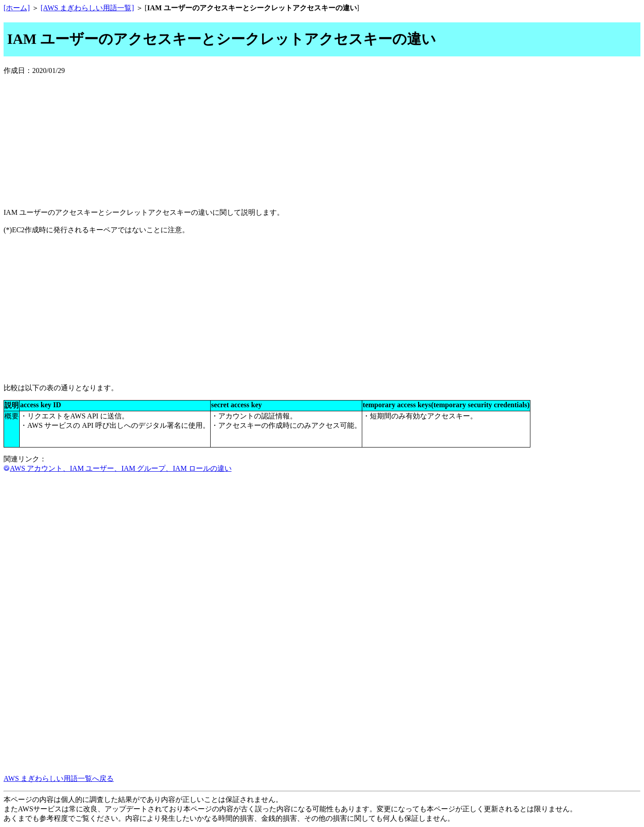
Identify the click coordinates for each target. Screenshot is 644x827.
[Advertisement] (322, 138)
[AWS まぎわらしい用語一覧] (87, 8)
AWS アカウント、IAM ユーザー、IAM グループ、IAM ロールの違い (121, 468)
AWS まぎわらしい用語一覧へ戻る (59, 778)
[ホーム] (17, 8)
